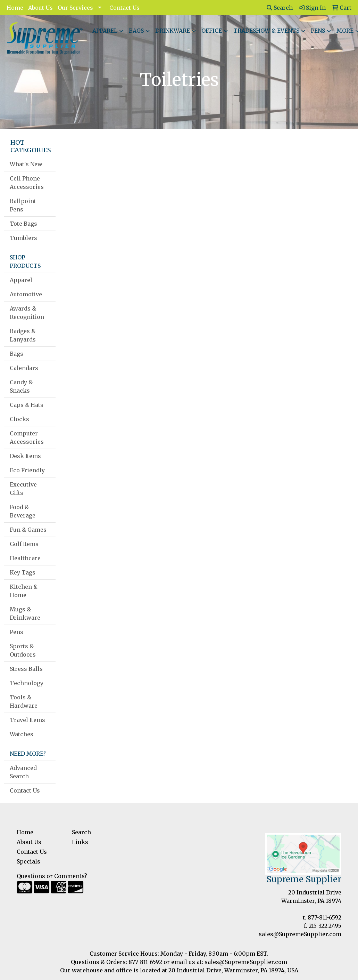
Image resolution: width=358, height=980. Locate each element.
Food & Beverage (23, 511)
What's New (26, 164)
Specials (28, 861)
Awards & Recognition (27, 313)
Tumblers (23, 238)
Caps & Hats (27, 405)
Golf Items (24, 544)
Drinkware (173, 31)
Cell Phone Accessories (27, 183)
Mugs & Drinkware (25, 613)
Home (15, 8)
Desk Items (25, 456)
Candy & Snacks (21, 386)
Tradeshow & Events (266, 31)
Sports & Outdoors (23, 650)
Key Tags (23, 572)
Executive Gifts (23, 489)
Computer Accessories (27, 437)
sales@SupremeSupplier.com (300, 934)
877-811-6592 (324, 917)
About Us (40, 8)
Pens (318, 31)
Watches (22, 734)
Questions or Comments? (52, 876)
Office (212, 31)
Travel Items (27, 720)
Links (80, 842)
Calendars (24, 368)
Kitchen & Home (24, 591)
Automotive (26, 294)
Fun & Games (28, 530)
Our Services (75, 8)
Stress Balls (26, 669)
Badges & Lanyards (23, 335)
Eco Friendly (27, 470)
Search (280, 8)
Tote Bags (23, 224)
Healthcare (25, 558)
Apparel (105, 31)
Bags (136, 31)
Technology (27, 683)
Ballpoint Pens (23, 205)
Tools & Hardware (24, 701)
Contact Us (124, 8)
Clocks (19, 419)
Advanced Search (23, 772)
